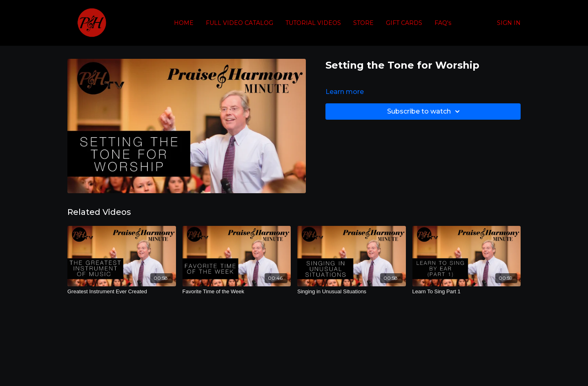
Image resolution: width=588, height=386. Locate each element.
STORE (363, 23)
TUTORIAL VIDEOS (313, 23)
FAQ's (443, 23)
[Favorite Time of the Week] (237, 292)
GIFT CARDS (404, 23)
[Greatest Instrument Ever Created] (122, 292)
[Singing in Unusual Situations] (352, 292)
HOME (184, 23)
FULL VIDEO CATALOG (239, 23)
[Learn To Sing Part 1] (467, 292)
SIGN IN (509, 23)
